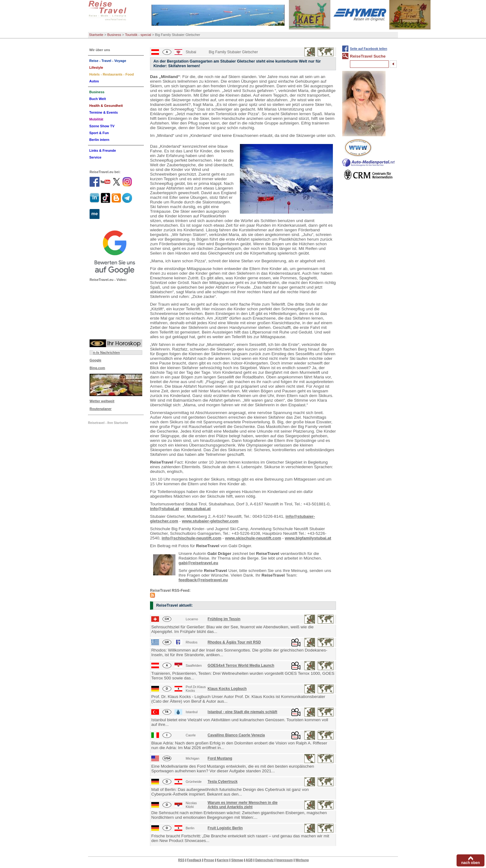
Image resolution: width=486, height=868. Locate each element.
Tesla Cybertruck (223, 782)
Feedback (194, 860)
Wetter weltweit (102, 401)
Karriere (223, 860)
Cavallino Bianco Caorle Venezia (236, 735)
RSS (181, 860)
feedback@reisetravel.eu (203, 580)
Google (95, 360)
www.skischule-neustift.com (253, 538)
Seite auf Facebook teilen (369, 49)
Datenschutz (264, 860)
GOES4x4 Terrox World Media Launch (241, 665)
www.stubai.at (197, 509)
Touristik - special (138, 35)
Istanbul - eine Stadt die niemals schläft (243, 712)
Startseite (96, 35)
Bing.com (97, 368)
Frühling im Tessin (224, 619)
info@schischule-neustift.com (192, 538)
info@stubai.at (164, 509)
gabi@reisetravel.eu (198, 563)
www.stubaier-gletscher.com (210, 521)
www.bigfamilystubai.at (308, 538)
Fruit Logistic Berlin (225, 828)
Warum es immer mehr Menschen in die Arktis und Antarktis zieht (243, 805)
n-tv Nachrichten (106, 352)
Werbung (302, 860)
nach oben (471, 863)
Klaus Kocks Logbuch (227, 689)
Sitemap (237, 860)
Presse (209, 860)
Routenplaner (101, 409)
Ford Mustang (220, 758)
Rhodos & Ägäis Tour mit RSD (234, 642)
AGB (249, 860)
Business (114, 35)
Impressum (284, 860)
